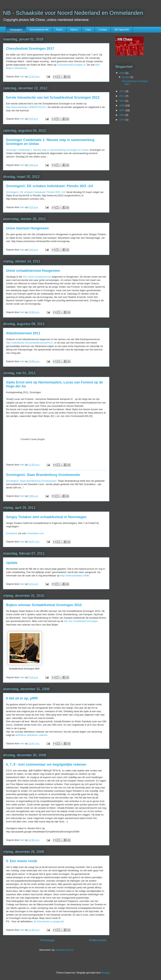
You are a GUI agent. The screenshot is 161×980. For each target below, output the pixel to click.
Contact (103, 30)
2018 (122, 73)
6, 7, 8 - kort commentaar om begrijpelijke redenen (46, 764)
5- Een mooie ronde (22, 861)
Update (12, 563)
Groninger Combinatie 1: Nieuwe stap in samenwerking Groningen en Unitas (47, 150)
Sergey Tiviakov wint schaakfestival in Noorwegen (46, 517)
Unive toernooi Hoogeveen (27, 228)
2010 (122, 101)
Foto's (59, 30)
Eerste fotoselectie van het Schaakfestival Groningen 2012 (53, 97)
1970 (122, 120)
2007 (122, 110)
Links (88, 30)
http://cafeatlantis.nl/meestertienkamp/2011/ (29, 343)
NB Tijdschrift (122, 30)
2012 (122, 91)
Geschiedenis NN (39, 30)
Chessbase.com (35, 533)
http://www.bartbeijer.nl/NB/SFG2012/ (26, 107)
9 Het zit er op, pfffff (22, 698)
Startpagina (16, 30)
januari (126, 77)
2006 (122, 115)
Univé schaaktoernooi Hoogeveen (33, 271)
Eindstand (11, 533)
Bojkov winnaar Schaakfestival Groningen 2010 (44, 605)
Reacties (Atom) (64, 950)
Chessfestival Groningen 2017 (30, 49)
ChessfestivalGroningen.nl (71, 65)
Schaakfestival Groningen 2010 (24, 669)
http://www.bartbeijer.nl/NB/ (75, 576)
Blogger (106, 973)
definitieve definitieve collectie (31, 735)
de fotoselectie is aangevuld (49, 921)
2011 (122, 96)
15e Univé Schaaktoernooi (37, 277)
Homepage (47, 940)
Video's (74, 30)
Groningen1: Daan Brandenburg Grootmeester (43, 475)
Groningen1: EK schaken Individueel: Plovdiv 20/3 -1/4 (49, 186)
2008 (122, 105)
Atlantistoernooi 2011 (23, 333)
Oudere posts (98, 940)
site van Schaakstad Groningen (81, 621)
